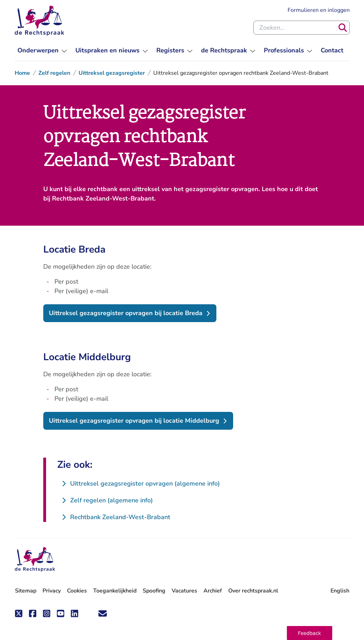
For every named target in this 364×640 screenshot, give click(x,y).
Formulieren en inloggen (319, 10)
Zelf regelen (54, 73)
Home (22, 73)
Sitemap (26, 591)
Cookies (77, 591)
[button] (310, 633)
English (340, 591)
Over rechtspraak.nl (253, 591)
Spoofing (154, 591)
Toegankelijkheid (115, 591)
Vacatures (184, 591)
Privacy (52, 591)
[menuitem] (42, 50)
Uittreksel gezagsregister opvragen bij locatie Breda (126, 313)
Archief (213, 591)
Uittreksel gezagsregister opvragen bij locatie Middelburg (134, 421)
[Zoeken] (343, 28)
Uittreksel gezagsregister (112, 73)
